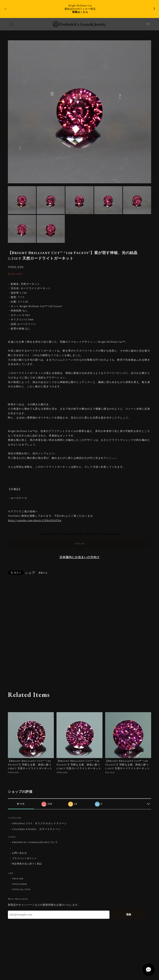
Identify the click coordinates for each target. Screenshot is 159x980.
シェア (30, 573)
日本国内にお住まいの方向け (79, 557)
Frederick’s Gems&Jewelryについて (35, 842)
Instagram (19, 884)
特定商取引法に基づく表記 (27, 864)
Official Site (21, 889)
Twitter (18, 879)
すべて (21, 804)
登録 (129, 914)
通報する (43, 573)
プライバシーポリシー (24, 858)
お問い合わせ (19, 853)
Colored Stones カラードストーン (36, 829)
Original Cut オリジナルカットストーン (39, 824)
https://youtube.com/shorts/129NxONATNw (35, 520)
